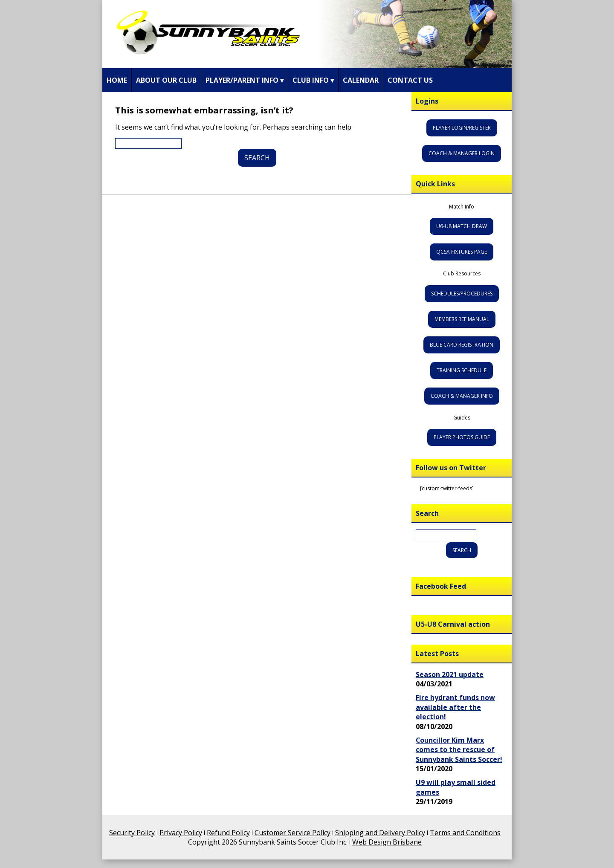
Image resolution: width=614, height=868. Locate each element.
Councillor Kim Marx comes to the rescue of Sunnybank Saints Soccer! (459, 750)
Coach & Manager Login (462, 153)
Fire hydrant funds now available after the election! (455, 707)
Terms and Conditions (465, 833)
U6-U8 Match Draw (462, 226)
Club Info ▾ (313, 80)
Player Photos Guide (462, 437)
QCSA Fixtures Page (462, 252)
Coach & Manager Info (462, 396)
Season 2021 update (450, 674)
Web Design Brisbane (387, 842)
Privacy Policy (181, 833)
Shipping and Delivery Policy (380, 833)
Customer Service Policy (293, 833)
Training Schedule (462, 370)
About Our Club (166, 80)
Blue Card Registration (462, 345)
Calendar (361, 80)
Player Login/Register (462, 128)
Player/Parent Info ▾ (245, 80)
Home (117, 80)
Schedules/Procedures (462, 294)
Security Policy (132, 833)
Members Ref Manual (462, 319)
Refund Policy (228, 833)
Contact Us (410, 80)
